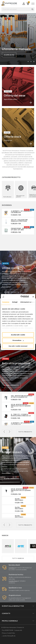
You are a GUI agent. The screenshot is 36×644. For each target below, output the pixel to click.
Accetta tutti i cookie (18, 335)
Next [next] (10, 432)
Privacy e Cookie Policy (8, 633)
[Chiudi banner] (33, 297)
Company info (18, 630)
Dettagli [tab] (15, 302)
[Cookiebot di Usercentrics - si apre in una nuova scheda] (21, 297)
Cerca (32, 9)
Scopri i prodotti (11, 292)
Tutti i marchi (18, 558)
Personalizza (18, 340)
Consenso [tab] (6, 302)
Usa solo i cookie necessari (18, 346)
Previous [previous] (4, 432)
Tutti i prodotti (25, 432)
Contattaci (12, 568)
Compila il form (13, 581)
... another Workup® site (8, 636)
